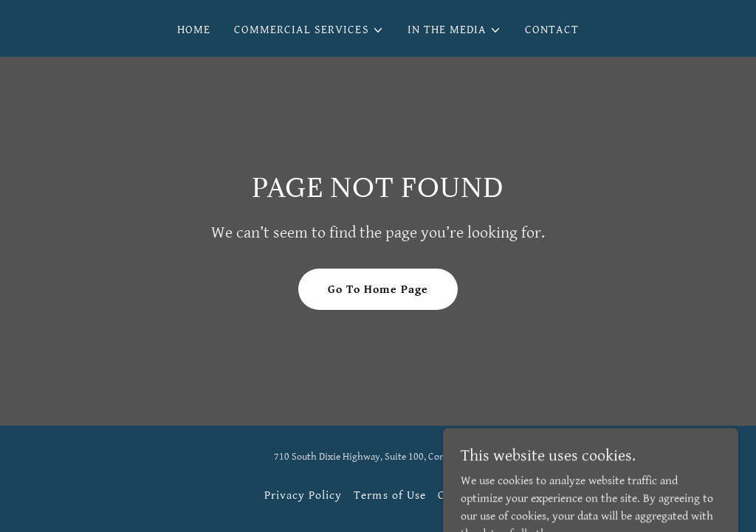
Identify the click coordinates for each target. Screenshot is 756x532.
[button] (309, 30)
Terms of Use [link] (389, 495)
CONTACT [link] (552, 30)
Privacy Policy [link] (303, 495)
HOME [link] (194, 30)
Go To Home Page (378, 290)
